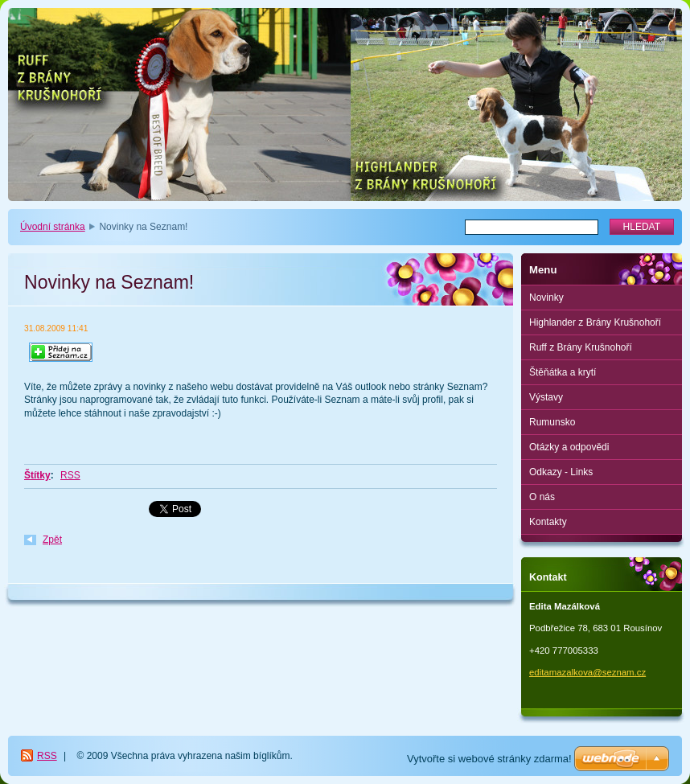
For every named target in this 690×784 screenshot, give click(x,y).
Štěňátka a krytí (563, 372)
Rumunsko (552, 422)
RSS (70, 475)
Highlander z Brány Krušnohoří (595, 322)
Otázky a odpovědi (569, 447)
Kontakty (548, 522)
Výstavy (546, 397)
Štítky (37, 475)
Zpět (52, 540)
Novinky (546, 298)
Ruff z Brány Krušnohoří (581, 347)
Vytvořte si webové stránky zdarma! (489, 759)
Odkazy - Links (561, 472)
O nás (542, 497)
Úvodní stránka (53, 227)
